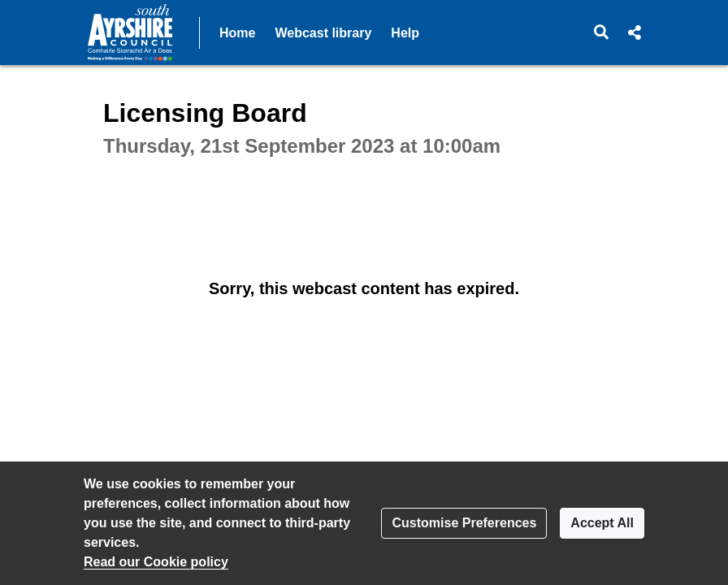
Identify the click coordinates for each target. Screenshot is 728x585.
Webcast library (323, 33)
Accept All (602, 523)
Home (237, 33)
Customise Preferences (464, 523)
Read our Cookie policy (156, 562)
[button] (602, 32)
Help (405, 33)
